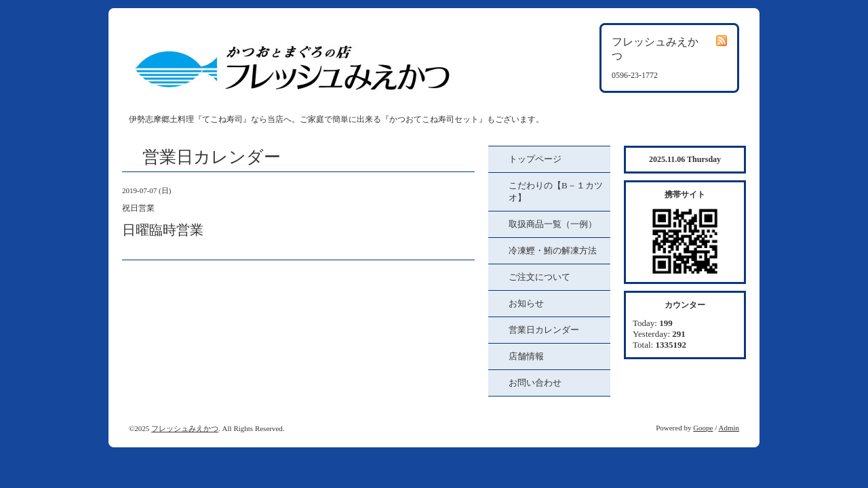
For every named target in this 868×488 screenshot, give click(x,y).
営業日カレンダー (544, 330)
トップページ (535, 159)
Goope (703, 428)
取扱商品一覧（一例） (553, 224)
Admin (729, 428)
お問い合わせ (535, 383)
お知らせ (526, 303)
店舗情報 (526, 356)
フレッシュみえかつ (185, 428)
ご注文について (539, 277)
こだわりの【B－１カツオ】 (556, 191)
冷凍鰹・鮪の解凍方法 (553, 250)
